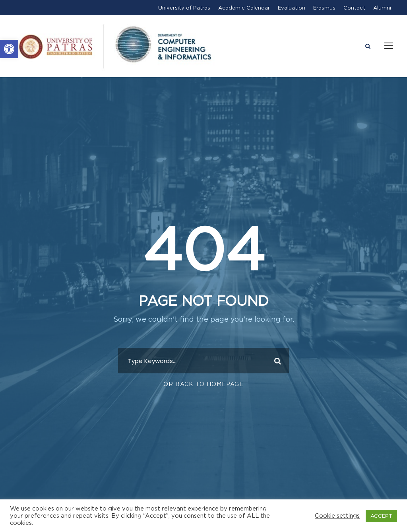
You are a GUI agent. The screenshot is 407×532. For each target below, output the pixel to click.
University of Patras (184, 8)
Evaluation (292, 8)
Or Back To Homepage (203, 384)
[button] (9, 49)
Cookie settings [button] (337, 515)
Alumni (382, 8)
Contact (354, 8)
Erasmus (324, 8)
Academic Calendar (244, 8)
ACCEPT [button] (381, 516)
